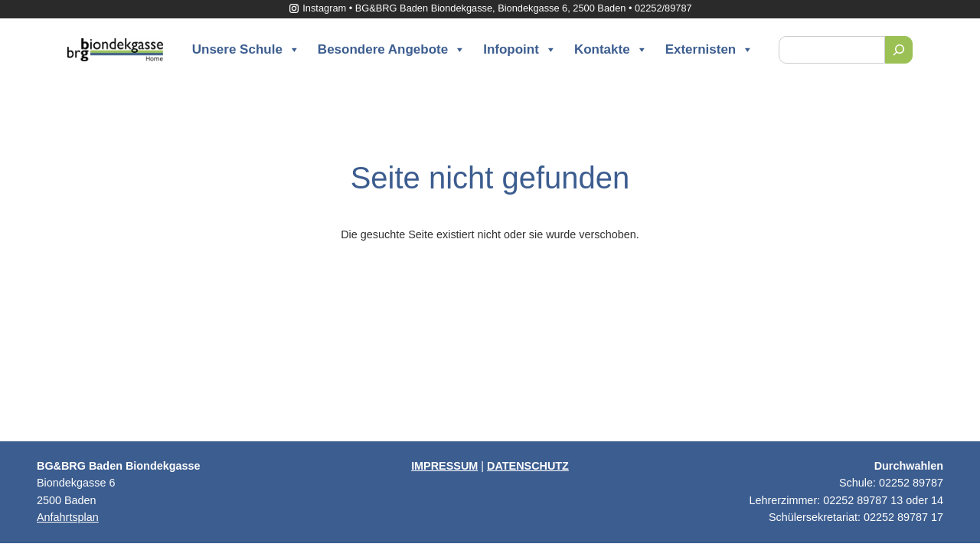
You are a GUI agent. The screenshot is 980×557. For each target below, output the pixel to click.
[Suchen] (899, 50)
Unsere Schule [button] (246, 50)
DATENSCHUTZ (528, 466)
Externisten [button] (710, 50)
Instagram (317, 8)
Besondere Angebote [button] (392, 50)
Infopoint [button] (520, 50)
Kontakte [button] (611, 50)
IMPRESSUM (444, 466)
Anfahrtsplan (68, 517)
